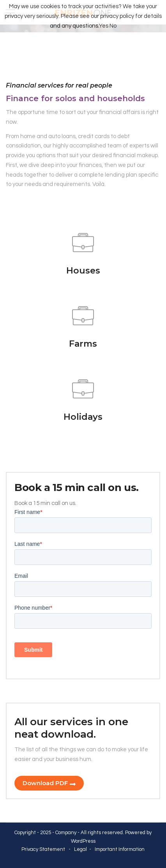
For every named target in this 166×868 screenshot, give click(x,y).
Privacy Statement (43, 849)
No (113, 26)
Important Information (120, 849)
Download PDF (45, 783)
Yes (104, 26)
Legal (80, 849)
